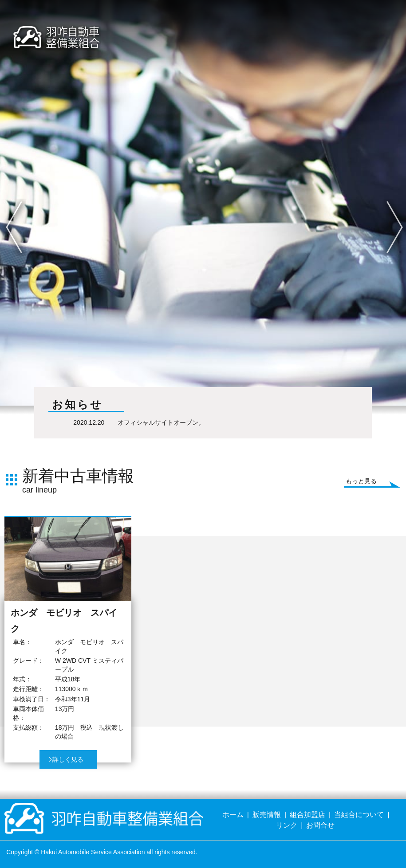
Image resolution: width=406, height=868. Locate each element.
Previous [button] (6, 206)
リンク (287, 825)
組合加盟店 (307, 815)
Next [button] (386, 206)
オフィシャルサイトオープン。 (161, 422)
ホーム (233, 815)
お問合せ (320, 825)
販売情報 (267, 815)
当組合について (359, 815)
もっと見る (361, 481)
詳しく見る (68, 759)
